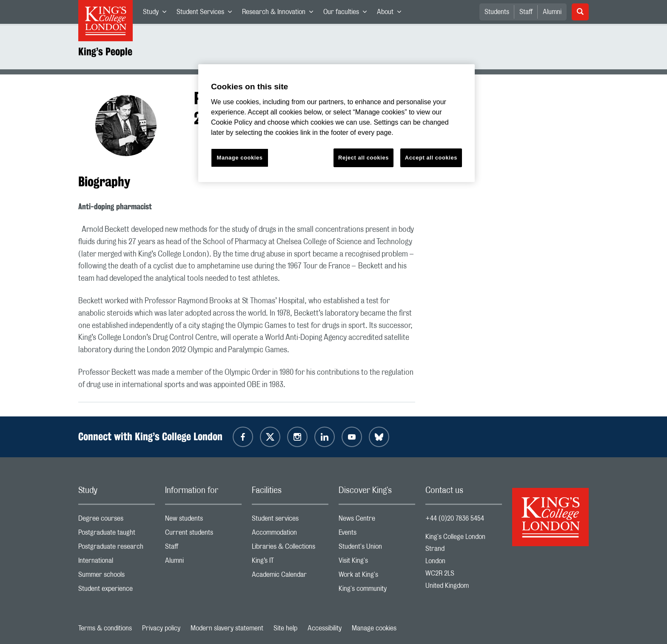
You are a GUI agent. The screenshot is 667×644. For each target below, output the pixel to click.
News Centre (377, 520)
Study (157, 14)
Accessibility (325, 628)
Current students (203, 534)
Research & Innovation (280, 14)
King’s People (105, 51)
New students (203, 520)
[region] (336, 123)
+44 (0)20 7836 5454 (455, 519)
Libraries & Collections (290, 549)
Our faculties (348, 14)
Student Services (207, 14)
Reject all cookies (363, 158)
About (392, 14)
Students (497, 12)
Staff (526, 12)
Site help (285, 628)
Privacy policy (161, 628)
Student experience (117, 591)
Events (377, 534)
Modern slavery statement (227, 628)
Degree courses (117, 520)
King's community (377, 591)
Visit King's (377, 563)
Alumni (552, 12)
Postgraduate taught (117, 534)
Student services (290, 520)
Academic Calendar (290, 577)
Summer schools (117, 577)
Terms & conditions (105, 628)
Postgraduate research (117, 549)
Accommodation (290, 534)
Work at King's (377, 577)
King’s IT (290, 563)
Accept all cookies (431, 158)
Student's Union (377, 549)
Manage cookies (374, 628)
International (117, 563)
